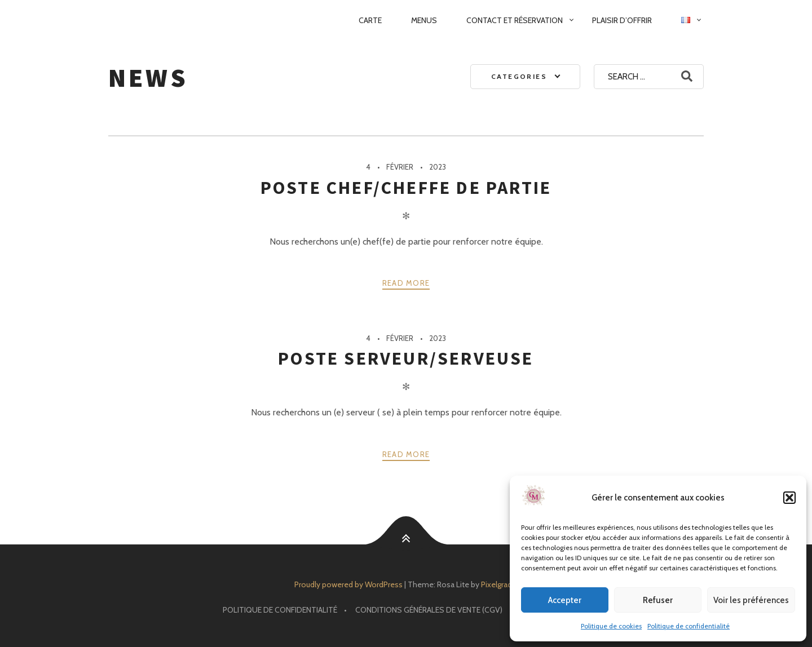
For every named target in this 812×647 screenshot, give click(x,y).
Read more (406, 283)
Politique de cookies (611, 626)
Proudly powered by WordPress (348, 584)
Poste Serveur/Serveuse (406, 358)
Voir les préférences (751, 600)
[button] (789, 498)
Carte (370, 20)
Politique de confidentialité (689, 626)
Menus (424, 20)
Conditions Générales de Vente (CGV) (429, 610)
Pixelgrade (499, 584)
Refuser (658, 600)
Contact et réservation (515, 20)
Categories (519, 76)
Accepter (565, 600)
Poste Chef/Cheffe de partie (406, 188)
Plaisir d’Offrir (622, 20)
